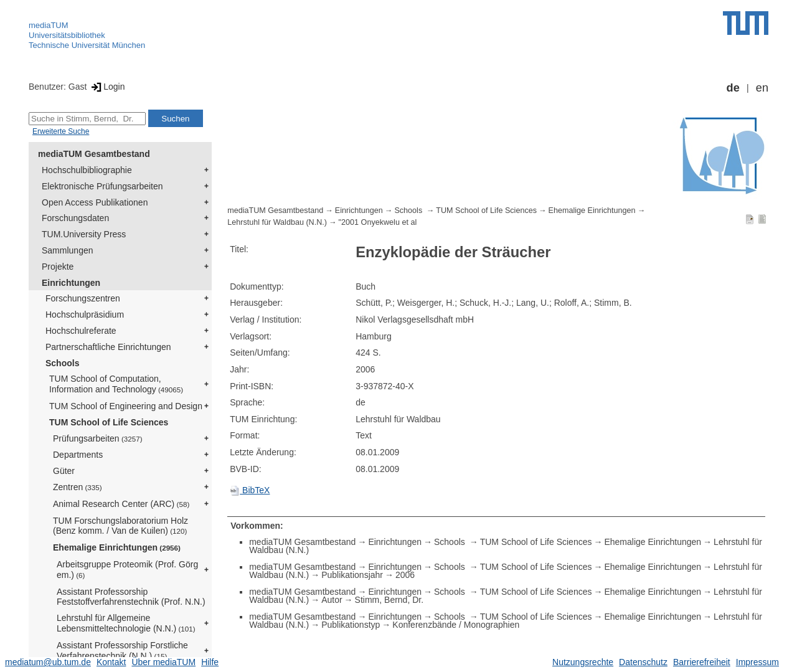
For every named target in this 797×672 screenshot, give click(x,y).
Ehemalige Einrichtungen (117, 547)
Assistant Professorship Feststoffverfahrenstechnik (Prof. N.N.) (131, 597)
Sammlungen (68, 250)
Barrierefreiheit (702, 662)
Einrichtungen (71, 283)
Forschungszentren (83, 298)
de (733, 88)
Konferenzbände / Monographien (456, 625)
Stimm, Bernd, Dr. (389, 600)
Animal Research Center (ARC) (121, 504)
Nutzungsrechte (583, 662)
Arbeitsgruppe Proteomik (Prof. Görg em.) (127, 570)
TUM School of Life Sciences (109, 422)
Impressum (757, 662)
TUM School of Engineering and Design (126, 406)
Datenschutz (643, 662)
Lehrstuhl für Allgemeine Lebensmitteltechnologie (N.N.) (126, 623)
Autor (332, 600)
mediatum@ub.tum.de (48, 662)
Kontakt (111, 662)
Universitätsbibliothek (67, 35)
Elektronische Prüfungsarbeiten (102, 186)
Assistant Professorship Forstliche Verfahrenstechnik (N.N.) (122, 651)
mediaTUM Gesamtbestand (94, 154)
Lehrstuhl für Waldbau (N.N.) (277, 222)
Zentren (78, 487)
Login (107, 87)
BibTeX (250, 490)
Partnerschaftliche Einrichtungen (108, 347)
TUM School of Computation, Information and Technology (116, 384)
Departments (78, 455)
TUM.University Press (84, 234)
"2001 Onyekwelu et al (378, 222)
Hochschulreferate (81, 331)
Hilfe (210, 662)
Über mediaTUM (163, 662)
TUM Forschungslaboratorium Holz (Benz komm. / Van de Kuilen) (120, 526)
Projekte (58, 267)
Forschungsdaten (75, 218)
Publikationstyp (351, 625)
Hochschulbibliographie (87, 170)
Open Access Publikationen (95, 202)
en (762, 88)
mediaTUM (49, 25)
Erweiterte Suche (61, 131)
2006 (405, 575)
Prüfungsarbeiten (98, 438)
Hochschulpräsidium (85, 315)
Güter (64, 471)
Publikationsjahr (352, 575)
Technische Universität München (87, 45)
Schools (62, 363)
